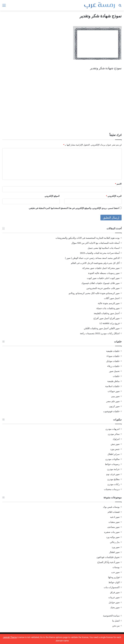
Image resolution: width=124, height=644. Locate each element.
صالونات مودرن (112, 459)
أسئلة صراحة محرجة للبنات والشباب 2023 (100, 253)
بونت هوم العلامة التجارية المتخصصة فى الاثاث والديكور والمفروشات (88, 238)
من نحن (116, 626)
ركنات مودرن (114, 484)
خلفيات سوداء (113, 356)
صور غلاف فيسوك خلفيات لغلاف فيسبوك (101, 283)
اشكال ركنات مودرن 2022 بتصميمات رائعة (100, 333)
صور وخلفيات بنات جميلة (108, 308)
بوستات (116, 567)
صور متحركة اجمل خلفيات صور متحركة (101, 268)
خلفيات (116, 376)
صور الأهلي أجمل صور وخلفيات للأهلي (102, 328)
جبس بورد (115, 449)
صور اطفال (114, 552)
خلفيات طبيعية (113, 351)
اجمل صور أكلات (112, 298)
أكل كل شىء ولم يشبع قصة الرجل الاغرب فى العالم (95, 263)
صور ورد (116, 547)
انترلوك (116, 439)
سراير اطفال (114, 454)
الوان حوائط (114, 582)
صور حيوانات (114, 391)
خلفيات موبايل (113, 361)
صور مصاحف (113, 527)
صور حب (115, 572)
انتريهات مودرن (113, 429)
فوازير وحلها (114, 577)
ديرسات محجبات (112, 489)
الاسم (118, 184)
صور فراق (115, 592)
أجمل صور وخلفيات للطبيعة (107, 313)
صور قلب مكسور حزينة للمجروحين (103, 288)
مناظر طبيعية (114, 381)
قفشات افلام (114, 512)
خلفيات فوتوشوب (111, 411)
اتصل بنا (116, 621)
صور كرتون (114, 406)
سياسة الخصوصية (111, 616)
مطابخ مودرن (113, 479)
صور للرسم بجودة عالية (109, 303)
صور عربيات (114, 597)
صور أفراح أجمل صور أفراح (107, 318)
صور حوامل (114, 602)
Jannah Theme (10, 637)
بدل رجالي (115, 542)
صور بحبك (115, 607)
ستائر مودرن (114, 434)
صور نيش (115, 444)
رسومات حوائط (112, 464)
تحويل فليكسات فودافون (108, 557)
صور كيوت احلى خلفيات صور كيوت (103, 278)
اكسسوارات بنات (112, 587)
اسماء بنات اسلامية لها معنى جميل (104, 248)
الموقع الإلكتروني (52, 196)
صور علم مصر (113, 401)
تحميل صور (114, 371)
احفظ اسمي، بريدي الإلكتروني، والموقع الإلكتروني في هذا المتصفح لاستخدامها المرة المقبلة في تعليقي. (74, 208)
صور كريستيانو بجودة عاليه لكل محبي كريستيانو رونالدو (94, 293)
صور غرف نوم (113, 474)
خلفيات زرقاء (113, 366)
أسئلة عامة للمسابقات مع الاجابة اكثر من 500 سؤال (96, 243)
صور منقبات (114, 522)
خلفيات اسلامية (112, 386)
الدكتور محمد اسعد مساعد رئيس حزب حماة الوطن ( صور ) (92, 258)
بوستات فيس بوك (111, 507)
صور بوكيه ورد (113, 537)
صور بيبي (115, 396)
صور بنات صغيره (112, 532)
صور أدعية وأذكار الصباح (108, 562)
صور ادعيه (115, 517)
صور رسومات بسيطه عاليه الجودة (104, 273)
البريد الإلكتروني (114, 196)
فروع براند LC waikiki (110, 323)
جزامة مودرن (113, 469)
